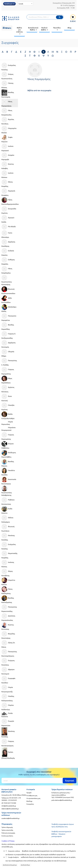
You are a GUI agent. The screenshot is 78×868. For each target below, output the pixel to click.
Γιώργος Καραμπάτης (8, 371)
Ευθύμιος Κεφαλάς (8, 261)
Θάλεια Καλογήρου (7, 519)
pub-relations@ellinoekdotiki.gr (62, 800)
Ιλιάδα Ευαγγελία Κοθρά (8, 415)
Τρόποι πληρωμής (7, 827)
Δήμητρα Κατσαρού (8, 671)
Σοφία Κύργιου (7, 139)
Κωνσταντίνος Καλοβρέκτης (7, 491)
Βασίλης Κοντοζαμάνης (8, 599)
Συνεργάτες (57, 3)
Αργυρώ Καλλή (8, 219)
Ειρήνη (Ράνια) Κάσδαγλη (8, 753)
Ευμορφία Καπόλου (8, 680)
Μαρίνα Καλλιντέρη (8, 706)
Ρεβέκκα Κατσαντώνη (8, 501)
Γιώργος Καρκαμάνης (8, 436)
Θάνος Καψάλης (7, 183)
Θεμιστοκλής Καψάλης (9, 555)
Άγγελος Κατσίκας (8, 121)
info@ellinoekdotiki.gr (9, 806)
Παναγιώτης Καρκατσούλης (9, 608)
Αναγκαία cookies (14, 851)
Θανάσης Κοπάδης (8, 537)
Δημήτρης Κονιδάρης (8, 243)
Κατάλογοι (9, 4)
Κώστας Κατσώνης (8, 626)
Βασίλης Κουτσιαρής (8, 94)
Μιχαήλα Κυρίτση (8, 406)
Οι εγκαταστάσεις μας (33, 798)
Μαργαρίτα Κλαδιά (9, 130)
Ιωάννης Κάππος (8, 564)
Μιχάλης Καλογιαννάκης (8, 698)
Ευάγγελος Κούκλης (9, 67)
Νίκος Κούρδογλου (7, 270)
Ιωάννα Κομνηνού (7, 147)
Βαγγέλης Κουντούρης (8, 635)
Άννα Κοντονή (7, 398)
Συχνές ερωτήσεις (7, 836)
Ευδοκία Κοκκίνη (8, 252)
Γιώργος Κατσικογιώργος (8, 743)
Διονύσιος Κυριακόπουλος (8, 617)
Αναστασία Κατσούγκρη (9, 481)
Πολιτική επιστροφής (8, 833)
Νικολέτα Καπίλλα (8, 472)
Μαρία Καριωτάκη (7, 423)
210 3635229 (12, 800)
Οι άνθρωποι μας (32, 795)
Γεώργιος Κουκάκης (8, 662)
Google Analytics (14, 857)
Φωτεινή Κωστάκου (8, 528)
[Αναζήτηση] (45, 17)
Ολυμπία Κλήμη (8, 353)
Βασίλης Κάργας (8, 463)
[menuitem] (7, 28)
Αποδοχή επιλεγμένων (10, 865)
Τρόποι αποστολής (7, 830)
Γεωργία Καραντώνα (8, 722)
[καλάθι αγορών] (72, 18)
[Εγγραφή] (39, 780)
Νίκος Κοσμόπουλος (7, 112)
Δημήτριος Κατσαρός (9, 344)
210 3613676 (13, 798)
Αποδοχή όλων (25, 865)
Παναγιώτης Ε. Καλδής (9, 362)
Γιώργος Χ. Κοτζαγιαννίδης (9, 335)
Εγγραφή (70, 780)
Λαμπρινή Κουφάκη (8, 192)
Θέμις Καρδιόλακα (7, 380)
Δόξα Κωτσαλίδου (7, 299)
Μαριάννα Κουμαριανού (9, 429)
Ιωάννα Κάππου (7, 174)
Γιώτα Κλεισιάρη (7, 234)
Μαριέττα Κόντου (8, 581)
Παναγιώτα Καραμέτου (9, 317)
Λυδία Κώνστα (7, 510)
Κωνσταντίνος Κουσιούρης (7, 280)
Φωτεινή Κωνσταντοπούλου (8, 290)
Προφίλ (29, 793)
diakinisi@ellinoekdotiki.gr (10, 809)
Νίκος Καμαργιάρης (7, 103)
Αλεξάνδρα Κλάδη (9, 308)
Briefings (29, 801)
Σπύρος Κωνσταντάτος (7, 76)
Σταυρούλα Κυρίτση (9, 210)
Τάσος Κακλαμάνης (7, 590)
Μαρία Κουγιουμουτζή (7, 689)
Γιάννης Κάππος (7, 84)
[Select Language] (25, 4)
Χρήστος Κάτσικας (8, 389)
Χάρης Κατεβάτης (7, 572)
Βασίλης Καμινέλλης (8, 326)
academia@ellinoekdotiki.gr (11, 818)
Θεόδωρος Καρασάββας (9, 454)
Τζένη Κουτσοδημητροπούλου (10, 201)
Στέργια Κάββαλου (8, 445)
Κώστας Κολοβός (8, 165)
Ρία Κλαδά (9, 227)
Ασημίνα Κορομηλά (8, 156)
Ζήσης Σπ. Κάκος (8, 644)
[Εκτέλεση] (60, 17)
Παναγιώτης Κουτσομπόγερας (9, 653)
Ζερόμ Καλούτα (7, 714)
